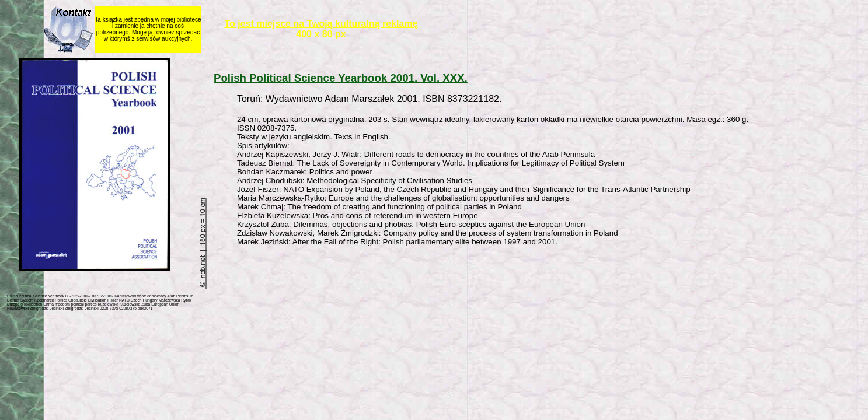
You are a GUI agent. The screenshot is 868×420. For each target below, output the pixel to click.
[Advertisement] (493, 274)
